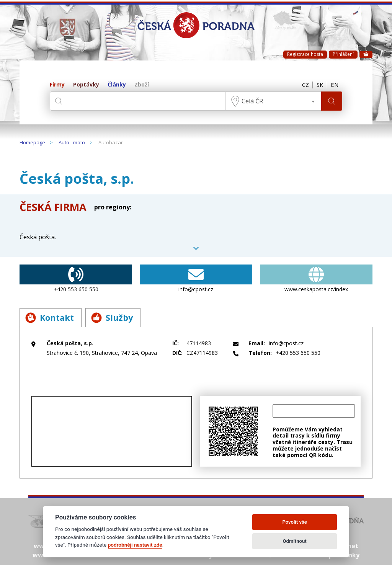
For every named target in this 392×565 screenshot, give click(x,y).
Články (117, 85)
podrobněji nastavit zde (135, 545)
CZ (304, 85)
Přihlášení (343, 54)
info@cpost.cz (196, 279)
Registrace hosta (305, 54)
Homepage (32, 143)
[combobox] (273, 101)
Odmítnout (295, 541)
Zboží (142, 85)
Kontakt (50, 318)
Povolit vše (294, 522)
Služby (113, 318)
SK (319, 85)
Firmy (57, 85)
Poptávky (86, 85)
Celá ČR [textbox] (252, 101)
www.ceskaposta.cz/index (316, 279)
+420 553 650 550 (76, 279)
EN (335, 85)
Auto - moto (72, 143)
